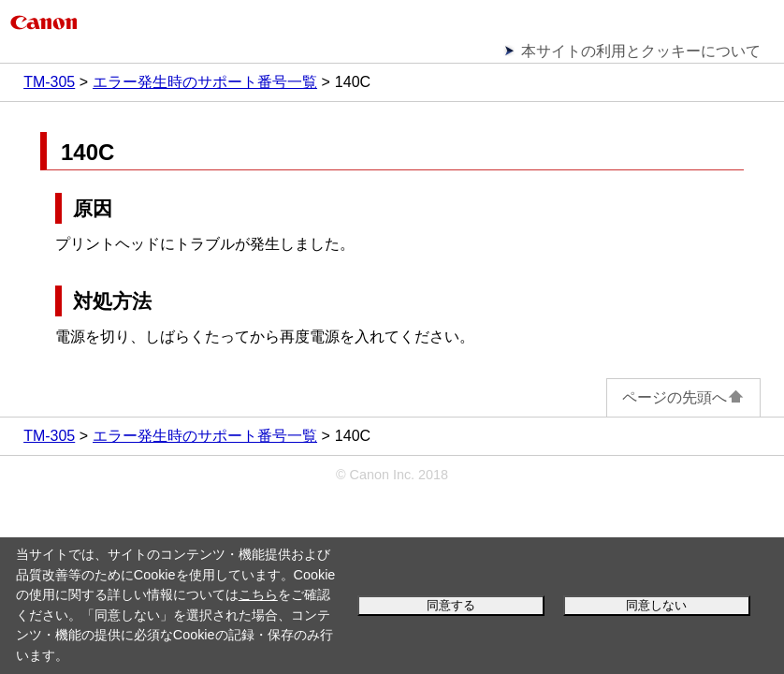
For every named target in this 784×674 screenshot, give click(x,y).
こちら (258, 594)
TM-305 (49, 82)
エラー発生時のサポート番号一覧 (205, 82)
